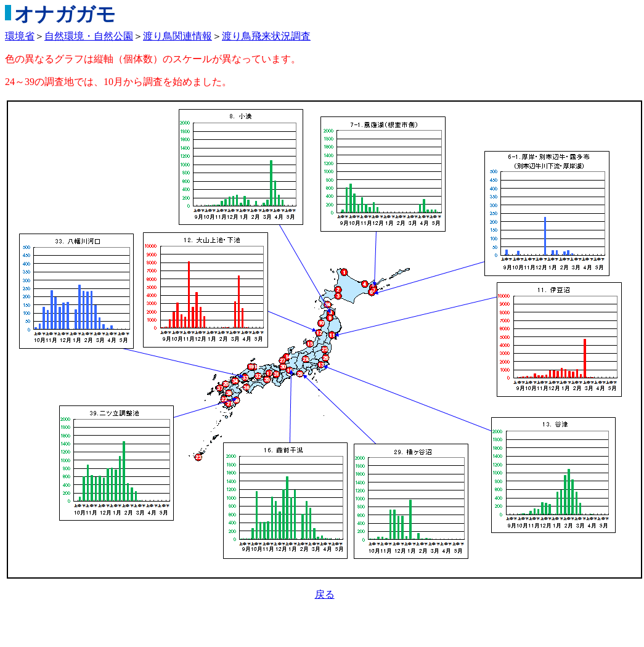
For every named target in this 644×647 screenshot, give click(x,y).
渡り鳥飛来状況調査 (266, 36)
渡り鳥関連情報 (177, 36)
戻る (325, 594)
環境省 (20, 36)
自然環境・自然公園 (89, 36)
